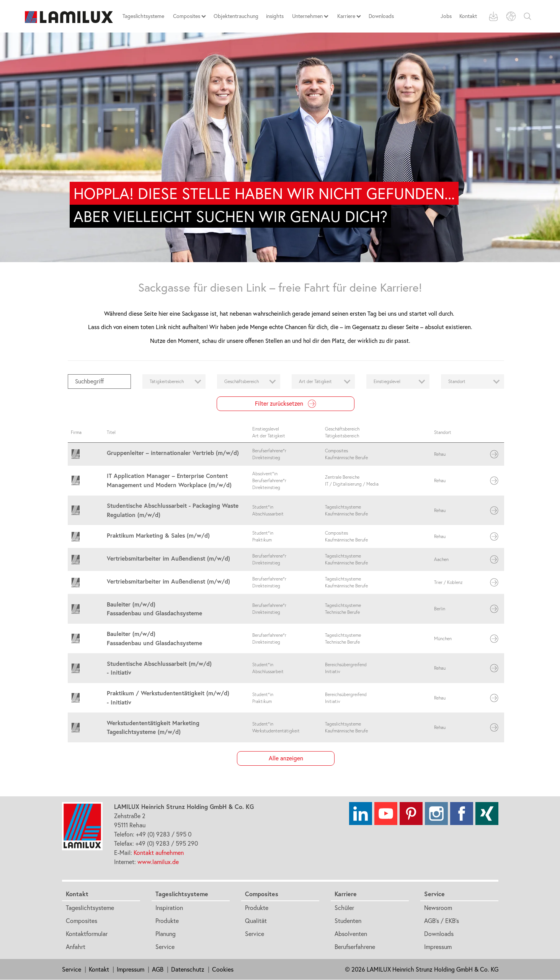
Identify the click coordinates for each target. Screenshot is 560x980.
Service (165, 947)
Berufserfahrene (355, 947)
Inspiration (169, 908)
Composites (82, 921)
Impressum (438, 947)
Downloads (439, 934)
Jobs (446, 16)
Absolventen (351, 934)
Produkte (167, 921)
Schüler (344, 908)
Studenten (348, 921)
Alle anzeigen (286, 758)
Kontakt (468, 16)
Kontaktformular (87, 934)
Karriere (346, 894)
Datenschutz (188, 969)
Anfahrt (76, 947)
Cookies (223, 969)
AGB (158, 969)
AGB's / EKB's (442, 921)
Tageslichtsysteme (90, 908)
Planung (166, 934)
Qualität (256, 921)
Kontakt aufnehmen (159, 853)
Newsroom (438, 908)
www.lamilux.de (158, 862)
